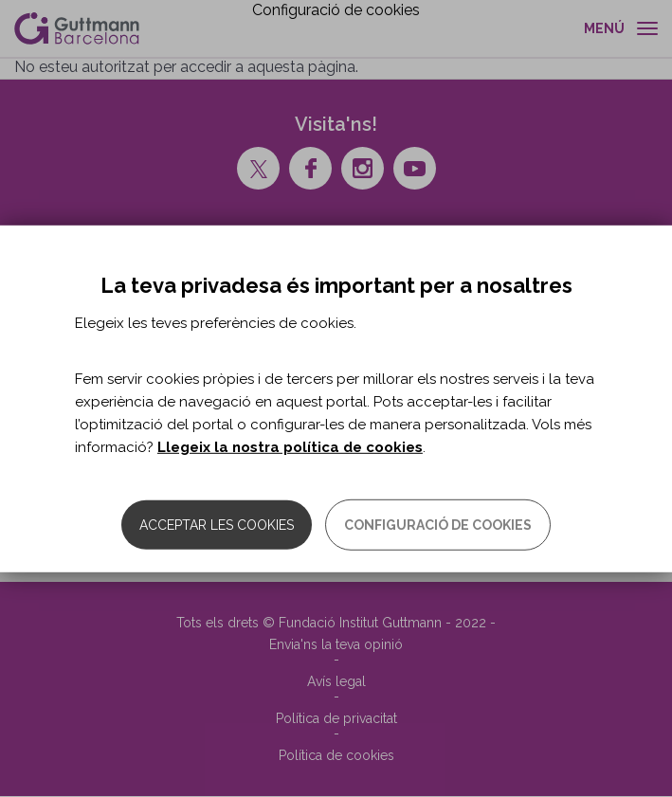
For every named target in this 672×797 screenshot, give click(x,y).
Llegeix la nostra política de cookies (290, 447)
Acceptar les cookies (217, 525)
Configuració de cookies (438, 525)
